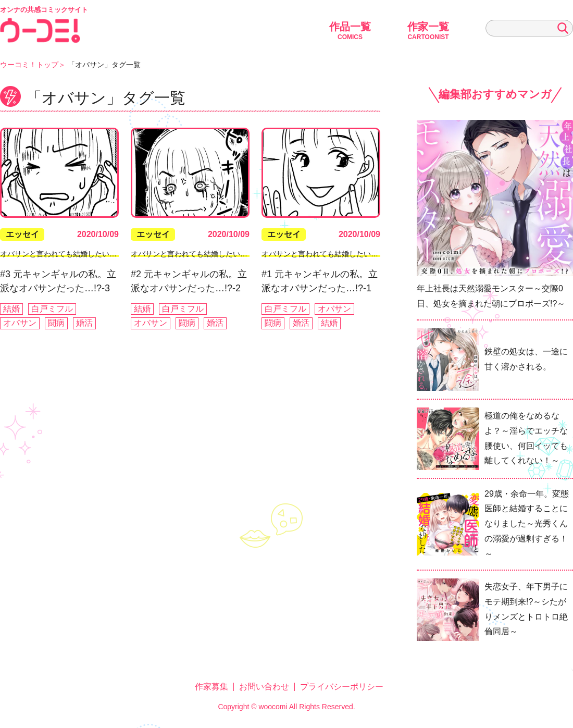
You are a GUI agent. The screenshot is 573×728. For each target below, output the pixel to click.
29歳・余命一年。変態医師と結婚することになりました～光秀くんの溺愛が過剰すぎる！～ (527, 524)
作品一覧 (350, 31)
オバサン (20, 323)
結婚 (11, 309)
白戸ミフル (52, 309)
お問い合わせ (264, 687)
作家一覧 (428, 31)
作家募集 (211, 687)
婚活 (84, 323)
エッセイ (22, 234)
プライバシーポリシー (342, 687)
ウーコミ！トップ (29, 65)
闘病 (56, 323)
